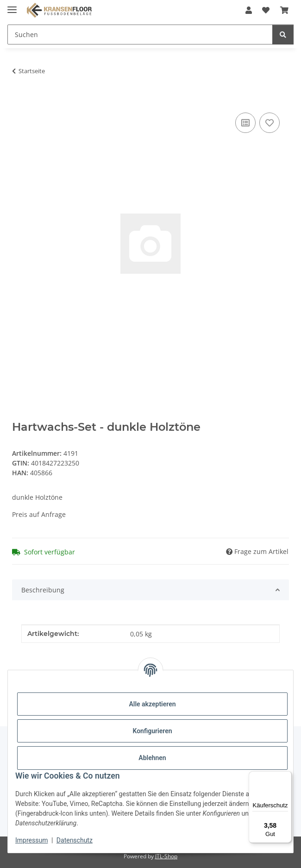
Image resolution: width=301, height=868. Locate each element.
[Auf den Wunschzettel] (270, 123)
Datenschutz (75, 840)
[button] (249, 10)
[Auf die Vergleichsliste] (245, 123)
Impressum (31, 840)
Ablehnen (152, 758)
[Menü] (286, 777)
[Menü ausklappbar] (12, 6)
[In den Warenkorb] (19, 100)
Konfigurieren (152, 731)
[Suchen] (283, 35)
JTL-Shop (166, 856)
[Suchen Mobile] (140, 35)
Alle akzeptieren (152, 704)
